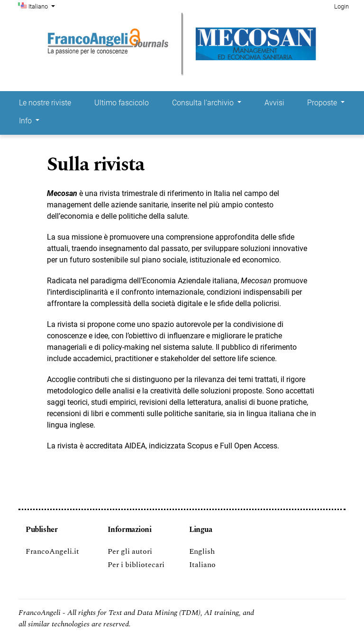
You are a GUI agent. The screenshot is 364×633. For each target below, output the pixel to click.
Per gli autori (130, 551)
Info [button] (26, 121)
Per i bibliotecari (136, 565)
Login (341, 6)
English (202, 551)
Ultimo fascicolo (122, 103)
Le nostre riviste (45, 103)
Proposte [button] (323, 103)
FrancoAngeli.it (52, 551)
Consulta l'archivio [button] (204, 103)
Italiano (43, 6)
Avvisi (274, 103)
